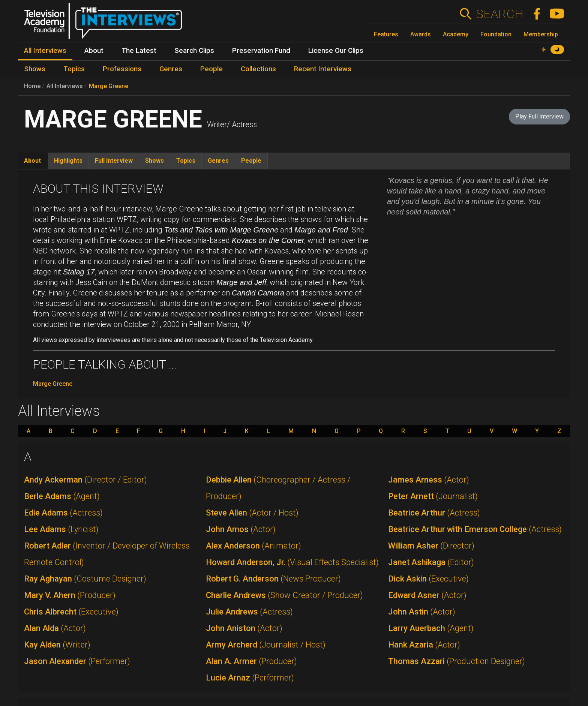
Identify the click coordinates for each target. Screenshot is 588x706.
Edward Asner (427, 595)
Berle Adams (62, 496)
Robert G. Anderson (273, 579)
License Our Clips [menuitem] (336, 51)
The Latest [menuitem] (139, 51)
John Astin (422, 612)
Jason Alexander (77, 661)
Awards (421, 34)
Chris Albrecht (71, 612)
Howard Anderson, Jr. (292, 562)
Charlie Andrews (284, 595)
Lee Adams (61, 529)
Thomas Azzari (457, 661)
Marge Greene (109, 86)
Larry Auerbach (431, 628)
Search (500, 14)
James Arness (429, 480)
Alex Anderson (253, 546)
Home (32, 86)
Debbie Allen (278, 488)
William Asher (431, 546)
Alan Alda (55, 628)
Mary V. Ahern (70, 595)
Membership (541, 34)
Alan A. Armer (251, 661)
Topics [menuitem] (74, 69)
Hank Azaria (424, 645)
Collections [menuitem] (258, 69)
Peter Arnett (433, 496)
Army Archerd (266, 645)
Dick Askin (428, 579)
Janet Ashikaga (431, 562)
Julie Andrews (249, 612)
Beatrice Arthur (434, 513)
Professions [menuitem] (122, 69)
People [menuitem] (211, 69)
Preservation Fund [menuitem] (261, 51)
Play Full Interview (539, 116)
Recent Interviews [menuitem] (323, 69)
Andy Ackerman (85, 480)
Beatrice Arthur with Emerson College (475, 529)
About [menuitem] (94, 51)
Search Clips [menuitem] (194, 51)
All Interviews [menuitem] (45, 51)
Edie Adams (63, 513)
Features (386, 34)
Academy (456, 34)
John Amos (241, 529)
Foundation (496, 34)
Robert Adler (107, 554)
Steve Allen (252, 513)
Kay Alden (57, 645)
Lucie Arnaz (250, 678)
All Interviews (65, 86)
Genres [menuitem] (171, 69)
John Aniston (244, 628)
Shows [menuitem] (35, 69)
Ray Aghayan (85, 579)
